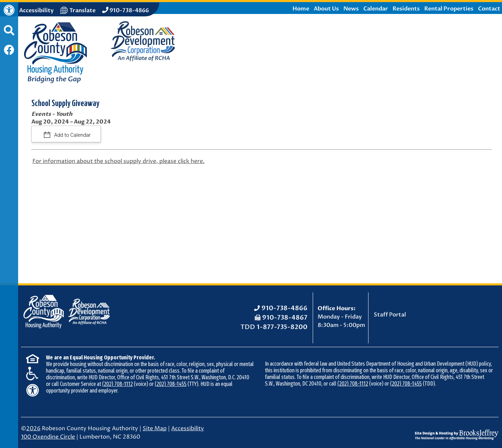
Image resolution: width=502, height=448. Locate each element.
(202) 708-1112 (117, 384)
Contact (489, 9)
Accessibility (188, 428)
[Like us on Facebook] (9, 51)
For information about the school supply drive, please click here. (119, 161)
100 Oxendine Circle (48, 437)
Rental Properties (449, 9)
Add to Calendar (72, 135)
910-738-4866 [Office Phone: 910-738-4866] (284, 308)
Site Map (155, 428)
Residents (406, 9)
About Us (326, 9)
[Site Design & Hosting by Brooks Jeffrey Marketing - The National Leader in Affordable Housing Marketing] (457, 430)
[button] (9, 34)
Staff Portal (390, 315)
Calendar (376, 9)
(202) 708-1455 (171, 384)
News (351, 9)
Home (301, 9)
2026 (33, 428)
